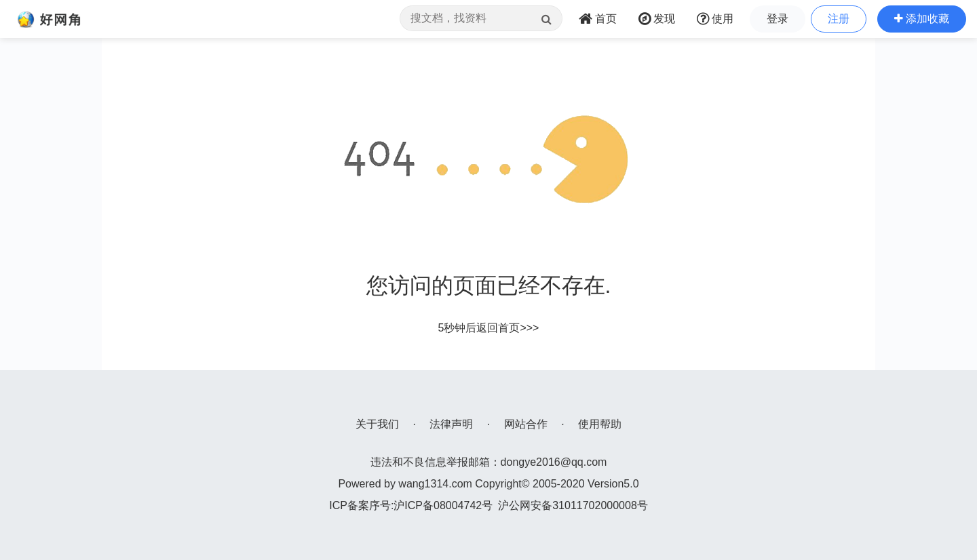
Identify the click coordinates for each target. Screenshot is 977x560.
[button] (922, 19)
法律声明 (451, 424)
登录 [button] (778, 19)
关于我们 (377, 424)
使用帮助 (600, 424)
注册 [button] (839, 19)
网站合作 (526, 424)
